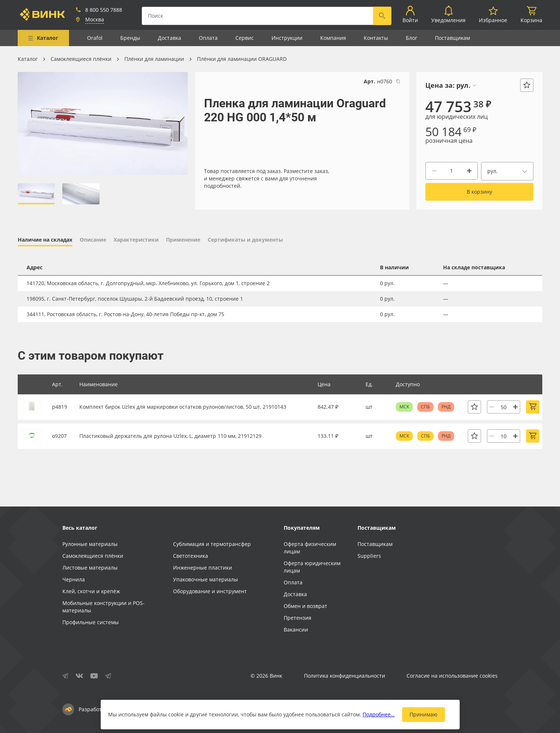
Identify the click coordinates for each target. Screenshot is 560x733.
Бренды (130, 38)
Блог (412, 38)
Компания (333, 38)
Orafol (95, 38)
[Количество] (452, 171)
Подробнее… (379, 714)
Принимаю (424, 714)
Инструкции (287, 38)
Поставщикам (452, 38)
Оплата (208, 38)
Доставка (170, 38)
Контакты (376, 38)
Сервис (245, 38)
